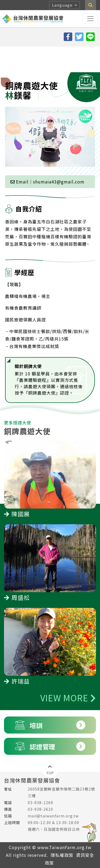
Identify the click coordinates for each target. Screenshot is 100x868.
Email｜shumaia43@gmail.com (47, 156)
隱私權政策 (62, 855)
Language (63, 5)
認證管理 (50, 746)
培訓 (50, 725)
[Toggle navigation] (90, 19)
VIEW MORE (68, 698)
